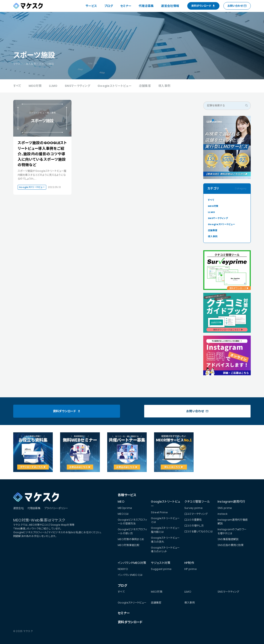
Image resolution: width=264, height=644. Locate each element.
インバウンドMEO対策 (132, 563)
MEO (121, 502)
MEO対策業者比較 (129, 545)
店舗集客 (145, 86)
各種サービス (127, 495)
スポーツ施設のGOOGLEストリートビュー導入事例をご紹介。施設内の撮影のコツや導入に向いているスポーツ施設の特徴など (42, 154)
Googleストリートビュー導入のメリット (165, 550)
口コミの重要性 (193, 520)
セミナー (126, 6)
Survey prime (193, 508)
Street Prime (159, 512)
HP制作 (189, 563)
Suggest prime (161, 569)
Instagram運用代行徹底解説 (233, 522)
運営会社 (18, 508)
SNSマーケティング (77, 86)
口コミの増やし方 (194, 526)
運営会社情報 (170, 6)
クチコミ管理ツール (197, 502)
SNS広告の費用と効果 (230, 545)
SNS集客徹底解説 (228, 539)
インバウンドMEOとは (130, 575)
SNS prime (225, 508)
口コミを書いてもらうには (199, 531)
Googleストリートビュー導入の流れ (165, 540)
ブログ (109, 6)
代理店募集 (146, 6)
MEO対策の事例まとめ (131, 539)
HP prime (191, 569)
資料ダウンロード (130, 622)
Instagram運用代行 (231, 502)
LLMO (53, 86)
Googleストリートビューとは (165, 520)
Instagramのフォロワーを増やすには (232, 531)
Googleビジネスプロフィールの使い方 (132, 531)
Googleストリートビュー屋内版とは (165, 530)
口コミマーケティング (196, 514)
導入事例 (164, 86)
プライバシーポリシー (56, 508)
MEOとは (123, 514)
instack (222, 514)
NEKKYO (123, 569)
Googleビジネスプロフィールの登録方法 (132, 522)
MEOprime (125, 508)
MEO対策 (35, 86)
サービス (91, 6)
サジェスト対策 (161, 563)
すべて (17, 86)
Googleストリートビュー (115, 86)
